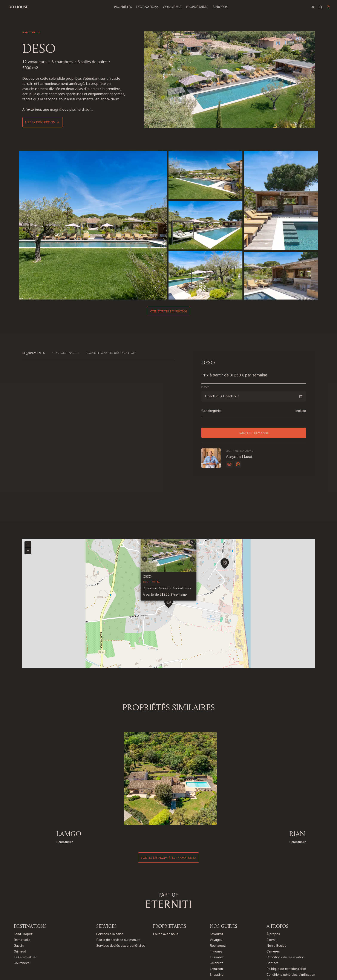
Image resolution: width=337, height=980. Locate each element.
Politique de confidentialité (286, 939)
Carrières (273, 921)
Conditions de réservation (286, 927)
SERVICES (106, 896)
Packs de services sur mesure (118, 910)
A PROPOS (277, 896)
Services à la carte (110, 904)
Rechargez (218, 915)
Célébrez (216, 933)
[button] (169, 575)
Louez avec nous (166, 904)
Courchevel (22, 933)
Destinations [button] (147, 7)
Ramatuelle (22, 910)
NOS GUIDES (224, 896)
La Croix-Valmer (25, 927)
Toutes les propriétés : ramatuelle (168, 827)
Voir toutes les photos (168, 311)
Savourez (217, 904)
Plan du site (275, 950)
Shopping (217, 944)
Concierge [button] (172, 7)
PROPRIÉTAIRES (197, 7)
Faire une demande (254, 433)
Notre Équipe (276, 915)
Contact (272, 933)
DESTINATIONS (30, 896)
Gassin (19, 915)
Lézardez (217, 927)
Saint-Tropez (23, 904)
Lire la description (40, 122)
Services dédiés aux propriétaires (121, 915)
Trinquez (216, 921)
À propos (220, 7)
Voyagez (216, 910)
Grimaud (20, 921)
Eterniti (272, 910)
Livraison (216, 939)
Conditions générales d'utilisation (291, 944)
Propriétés (123, 7)
